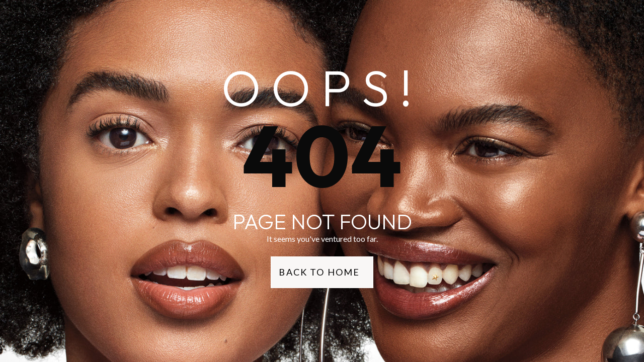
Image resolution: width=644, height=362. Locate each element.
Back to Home (319, 272)
